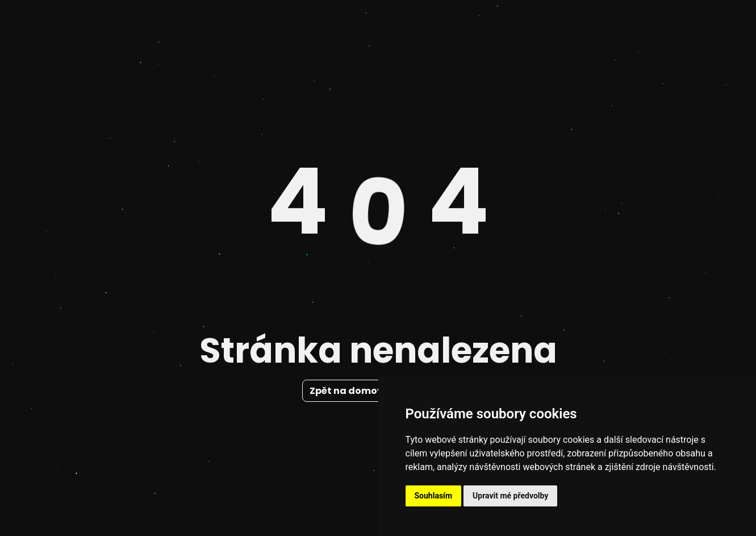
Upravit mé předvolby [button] (510, 496)
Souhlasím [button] (434, 496)
